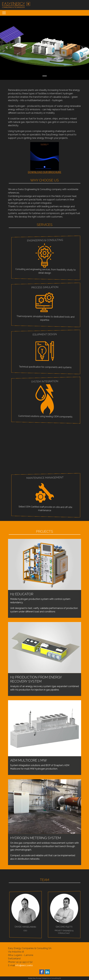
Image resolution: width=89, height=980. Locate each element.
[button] (7, 48)
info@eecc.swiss (24, 965)
